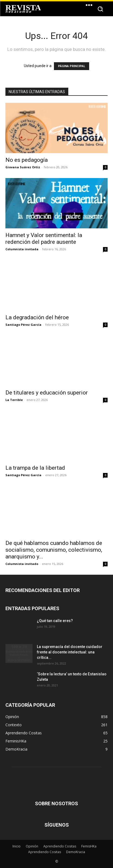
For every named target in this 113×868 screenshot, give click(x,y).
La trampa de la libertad (35, 468)
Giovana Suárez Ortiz (23, 167)
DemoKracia (76, 852)
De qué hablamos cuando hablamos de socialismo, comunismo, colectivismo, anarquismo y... (54, 550)
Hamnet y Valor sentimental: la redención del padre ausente (44, 239)
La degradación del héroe (37, 317)
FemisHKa (89, 846)
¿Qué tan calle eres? (55, 621)
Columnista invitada (22, 249)
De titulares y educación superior (47, 393)
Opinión (32, 846)
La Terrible (14, 400)
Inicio (17, 846)
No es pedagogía (27, 160)
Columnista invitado (22, 564)
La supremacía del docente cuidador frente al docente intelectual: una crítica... (70, 652)
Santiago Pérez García (23, 325)
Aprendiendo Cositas (60, 846)
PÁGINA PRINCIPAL (72, 66)
